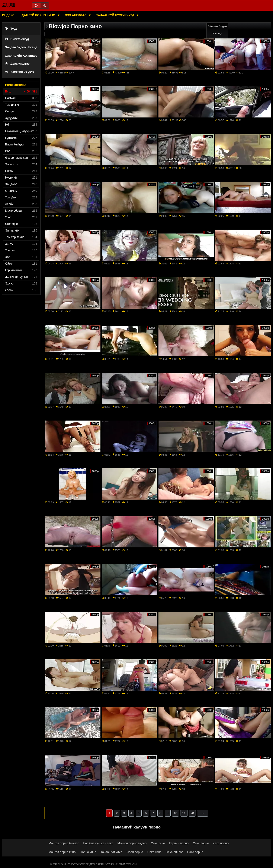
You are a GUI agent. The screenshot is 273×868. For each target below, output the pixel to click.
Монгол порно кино (62, 852)
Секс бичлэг (174, 852)
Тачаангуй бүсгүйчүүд (115, 15)
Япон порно (135, 852)
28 (192, 813)
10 (176, 813)
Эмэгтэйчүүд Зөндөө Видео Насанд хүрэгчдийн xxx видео (21, 47)
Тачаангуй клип (111, 852)
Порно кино (88, 852)
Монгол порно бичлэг (64, 843)
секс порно (221, 843)
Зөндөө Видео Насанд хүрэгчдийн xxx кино (217, 37)
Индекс (8, 15)
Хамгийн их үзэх (20, 72)
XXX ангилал (76, 15)
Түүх (11, 29)
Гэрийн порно (179, 843)
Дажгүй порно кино (39, 15)
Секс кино (158, 843)
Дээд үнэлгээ (17, 64)
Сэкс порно (195, 852)
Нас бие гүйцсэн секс (98, 843)
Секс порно (201, 843)
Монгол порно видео (132, 843)
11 (184, 813)
